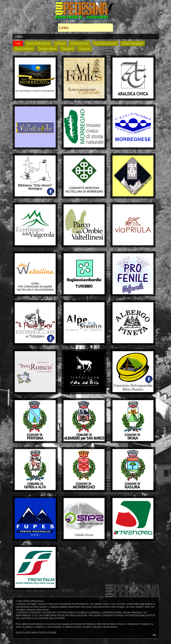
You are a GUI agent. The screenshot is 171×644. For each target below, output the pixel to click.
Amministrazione (38, 43)
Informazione (80, 43)
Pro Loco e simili (105, 43)
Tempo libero (47, 49)
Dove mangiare (133, 43)
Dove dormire (24, 49)
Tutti (18, 43)
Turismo (84, 49)
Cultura (60, 43)
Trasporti (68, 49)
